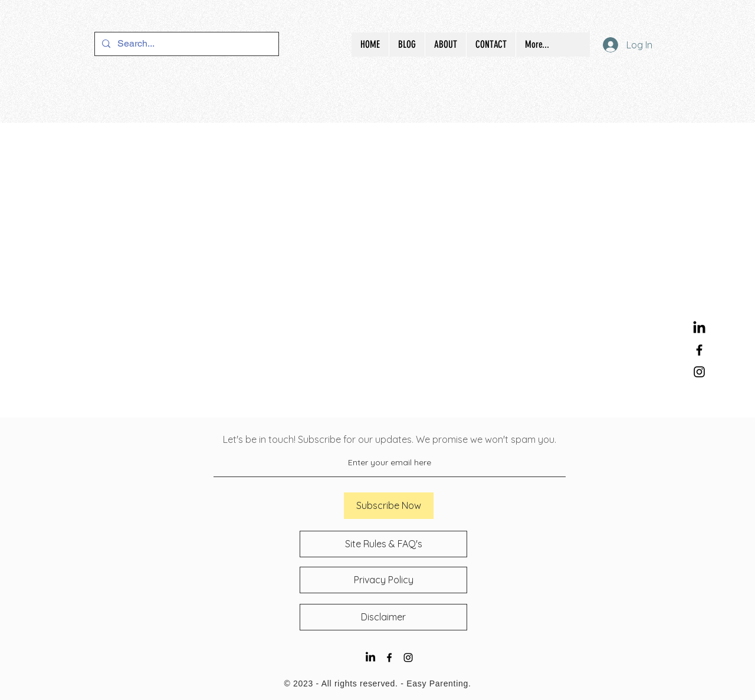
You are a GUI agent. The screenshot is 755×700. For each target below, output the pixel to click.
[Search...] (186, 44)
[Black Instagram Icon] (699, 372)
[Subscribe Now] (389, 506)
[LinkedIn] (699, 328)
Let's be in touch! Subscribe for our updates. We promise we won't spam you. (390, 439)
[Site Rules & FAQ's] (383, 544)
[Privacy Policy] (383, 580)
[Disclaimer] (383, 617)
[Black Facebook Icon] (699, 350)
